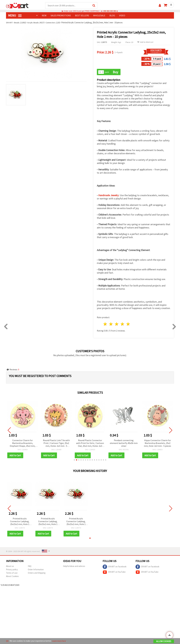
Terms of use (12, 573)
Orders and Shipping (37, 573)
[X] (7, 641)
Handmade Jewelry (108, 196)
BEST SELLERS (82, 16)
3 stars (117, 324)
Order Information (36, 570)
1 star (105, 324)
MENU (15, 16)
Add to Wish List (145, 42)
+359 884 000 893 (109, 11)
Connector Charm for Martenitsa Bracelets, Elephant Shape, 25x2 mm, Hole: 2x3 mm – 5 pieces (23, 443)
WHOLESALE (99, 16)
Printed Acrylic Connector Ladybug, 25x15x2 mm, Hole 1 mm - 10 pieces (20, 522)
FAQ (30, 567)
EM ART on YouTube (114, 572)
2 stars (111, 324)
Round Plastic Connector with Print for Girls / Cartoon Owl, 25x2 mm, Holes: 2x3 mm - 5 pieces (90, 443)
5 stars (128, 324)
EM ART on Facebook (114, 567)
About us (10, 567)
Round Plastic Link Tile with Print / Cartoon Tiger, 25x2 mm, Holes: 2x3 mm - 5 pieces (56, 443)
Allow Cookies (164, 641)
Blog (112, 16)
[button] (74, 460)
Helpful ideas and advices (74, 567)
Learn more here (59, 641)
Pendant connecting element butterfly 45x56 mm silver (124, 443)
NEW (44, 16)
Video (122, 16)
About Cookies (12, 577)
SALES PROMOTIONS (61, 16)
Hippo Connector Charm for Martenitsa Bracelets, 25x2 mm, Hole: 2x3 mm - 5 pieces (157, 443)
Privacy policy (12, 570)
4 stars (122, 324)
